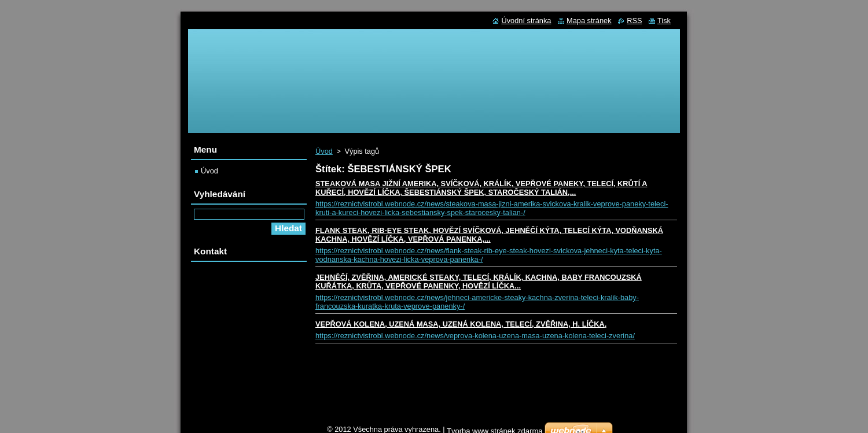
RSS (634, 21)
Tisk (664, 21)
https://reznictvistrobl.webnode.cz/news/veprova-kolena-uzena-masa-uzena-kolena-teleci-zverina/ (475, 336)
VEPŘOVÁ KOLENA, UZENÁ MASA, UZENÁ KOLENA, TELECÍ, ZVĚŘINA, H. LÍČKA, (461, 324)
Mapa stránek (589, 21)
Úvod (324, 151)
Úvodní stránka (526, 21)
